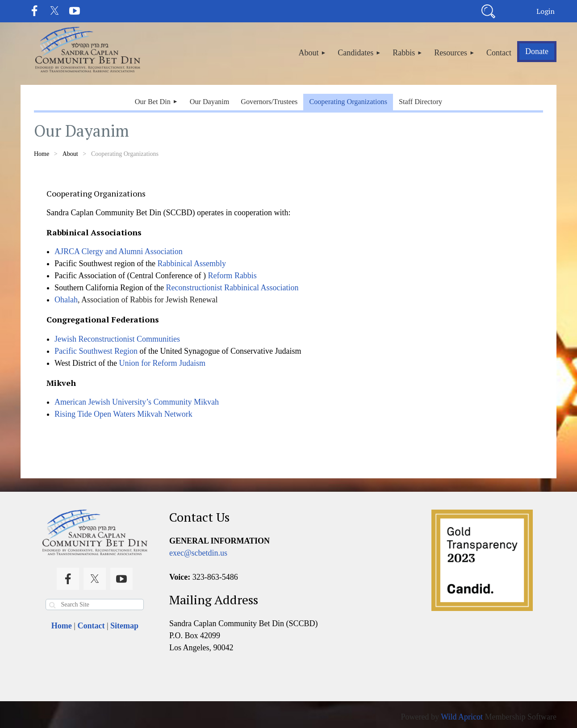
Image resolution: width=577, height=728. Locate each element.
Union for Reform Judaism (162, 363)
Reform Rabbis (232, 276)
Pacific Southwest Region (96, 351)
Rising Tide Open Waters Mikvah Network (123, 414)
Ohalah (66, 300)
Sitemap (124, 626)
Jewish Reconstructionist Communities (117, 339)
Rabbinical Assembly (191, 264)
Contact (91, 626)
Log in (545, 11)
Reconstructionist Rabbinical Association (232, 288)
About (70, 154)
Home (42, 154)
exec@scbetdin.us (198, 553)
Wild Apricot (462, 717)
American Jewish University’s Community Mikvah (137, 402)
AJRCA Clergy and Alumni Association (119, 251)
